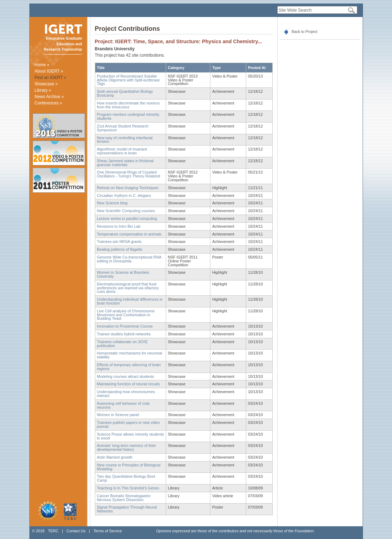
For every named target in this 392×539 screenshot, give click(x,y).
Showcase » (46, 84)
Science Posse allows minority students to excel (130, 436)
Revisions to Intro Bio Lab (119, 226)
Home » (42, 65)
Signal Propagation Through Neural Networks (127, 509)
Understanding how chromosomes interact (126, 394)
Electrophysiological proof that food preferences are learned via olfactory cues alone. (128, 288)
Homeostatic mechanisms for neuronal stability (130, 355)
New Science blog (112, 203)
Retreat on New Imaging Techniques (128, 188)
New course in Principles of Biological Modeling (129, 467)
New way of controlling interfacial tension (125, 140)
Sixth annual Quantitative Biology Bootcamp (125, 93)
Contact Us (76, 531)
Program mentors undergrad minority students (128, 116)
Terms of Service (108, 531)
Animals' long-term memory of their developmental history (127, 447)
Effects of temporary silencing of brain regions (129, 367)
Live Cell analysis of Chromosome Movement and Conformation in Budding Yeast (126, 315)
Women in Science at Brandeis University (123, 274)
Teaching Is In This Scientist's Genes (128, 488)
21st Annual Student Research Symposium (123, 128)
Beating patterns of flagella (120, 249)
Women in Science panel (118, 415)
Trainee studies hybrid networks (124, 334)
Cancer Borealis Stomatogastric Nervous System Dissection (124, 498)
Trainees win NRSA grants (119, 242)
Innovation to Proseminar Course (125, 326)
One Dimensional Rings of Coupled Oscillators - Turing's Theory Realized (129, 174)
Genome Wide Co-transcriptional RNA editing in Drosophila (129, 259)
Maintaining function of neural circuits (129, 384)
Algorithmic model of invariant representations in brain (122, 151)
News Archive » (49, 97)
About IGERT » (49, 71)
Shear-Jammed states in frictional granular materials (125, 163)
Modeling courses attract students (126, 376)
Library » (43, 90)
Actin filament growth (115, 457)
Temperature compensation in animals (129, 234)
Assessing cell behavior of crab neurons (123, 405)
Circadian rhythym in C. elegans (124, 195)
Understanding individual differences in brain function (130, 301)
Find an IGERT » (51, 78)
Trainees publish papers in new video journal (129, 424)
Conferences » (49, 103)
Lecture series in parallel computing (127, 219)
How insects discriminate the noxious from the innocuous (128, 105)
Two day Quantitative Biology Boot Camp (126, 478)
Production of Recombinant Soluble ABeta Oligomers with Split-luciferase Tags (129, 80)
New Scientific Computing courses (126, 211)
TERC (53, 531)
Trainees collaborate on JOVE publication (123, 344)
